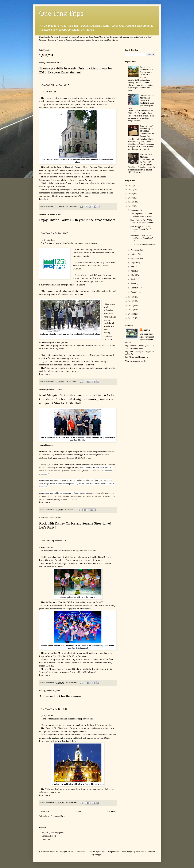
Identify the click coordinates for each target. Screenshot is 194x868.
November (135, 250)
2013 (131, 310)
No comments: (72, 206)
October (134, 254)
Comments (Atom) (58, 816)
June (133, 271)
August (134, 263)
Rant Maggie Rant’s (81, 455)
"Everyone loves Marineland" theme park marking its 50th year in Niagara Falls (141, 102)
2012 (131, 314)
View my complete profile (136, 361)
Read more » (44, 199)
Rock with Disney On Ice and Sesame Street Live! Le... (142, 238)
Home (78, 811)
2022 (131, 185)
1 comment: (70, 510)
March (134, 283)
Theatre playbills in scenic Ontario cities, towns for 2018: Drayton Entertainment (76, 70)
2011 (131, 318)
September (135, 258)
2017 (131, 206)
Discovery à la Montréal (146, 156)
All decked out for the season (60, 696)
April (133, 279)
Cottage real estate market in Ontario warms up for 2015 (147, 71)
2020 (131, 194)
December (135, 210)
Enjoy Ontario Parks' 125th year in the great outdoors (77, 220)
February (135, 288)
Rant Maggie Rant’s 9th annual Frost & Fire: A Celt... (141, 229)
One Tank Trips (61, 13)
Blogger (98, 855)
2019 (131, 198)
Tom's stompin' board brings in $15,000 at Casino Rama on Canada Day (147, 131)
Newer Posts (45, 811)
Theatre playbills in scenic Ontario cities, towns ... (141, 215)
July (133, 267)
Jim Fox (146, 330)
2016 (131, 297)
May (133, 275)
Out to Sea (46, 839)
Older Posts (111, 811)
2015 (131, 301)
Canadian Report (49, 836)
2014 (131, 306)
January (134, 292)
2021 (131, 190)
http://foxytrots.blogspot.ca (53, 832)
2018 (131, 202)
